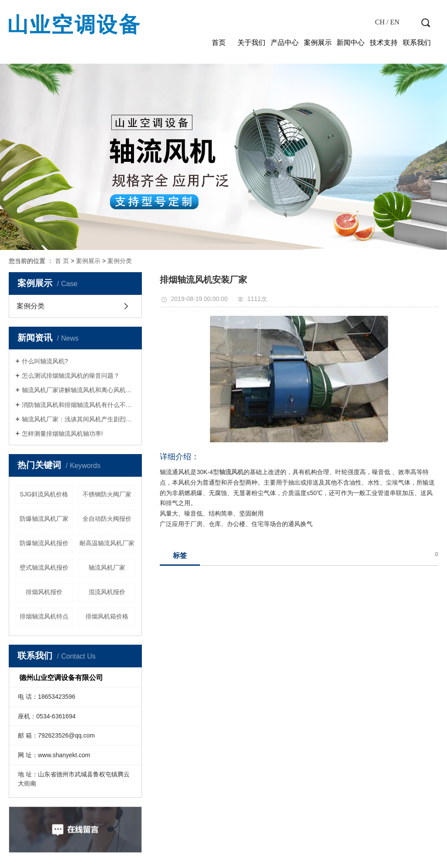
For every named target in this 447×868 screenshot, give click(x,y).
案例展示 (318, 43)
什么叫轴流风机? (45, 361)
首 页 (62, 261)
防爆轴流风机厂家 (44, 519)
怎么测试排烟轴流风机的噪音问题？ (71, 376)
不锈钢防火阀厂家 (107, 494)
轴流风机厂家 (107, 567)
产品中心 (285, 43)
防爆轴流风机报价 (44, 543)
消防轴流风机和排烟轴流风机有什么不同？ (79, 405)
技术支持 (384, 43)
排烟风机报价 (44, 592)
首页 (219, 43)
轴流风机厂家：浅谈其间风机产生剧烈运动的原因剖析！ (79, 419)
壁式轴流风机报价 (44, 567)
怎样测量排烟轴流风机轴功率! (62, 434)
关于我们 (251, 43)
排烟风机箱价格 (107, 616)
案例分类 (120, 261)
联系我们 (417, 43)
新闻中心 (351, 43)
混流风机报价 (107, 592)
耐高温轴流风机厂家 (107, 543)
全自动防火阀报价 (107, 519)
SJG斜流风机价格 (44, 494)
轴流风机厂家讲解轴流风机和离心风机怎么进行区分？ (79, 390)
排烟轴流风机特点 (44, 616)
